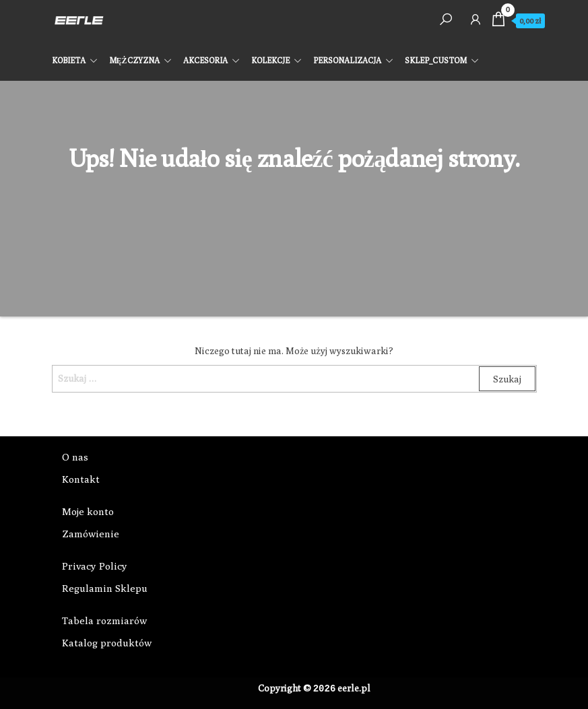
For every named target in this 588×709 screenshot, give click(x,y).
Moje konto (88, 511)
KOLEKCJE (270, 60)
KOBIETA (69, 60)
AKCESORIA (205, 60)
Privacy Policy (95, 566)
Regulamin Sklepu (105, 588)
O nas (75, 457)
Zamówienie (91, 534)
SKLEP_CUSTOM (436, 60)
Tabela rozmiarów (104, 620)
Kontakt (81, 479)
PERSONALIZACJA (347, 60)
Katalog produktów (107, 643)
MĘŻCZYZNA (134, 60)
